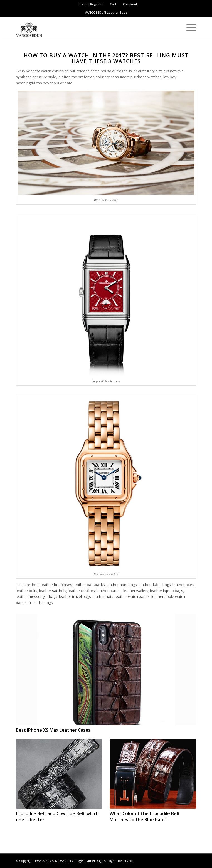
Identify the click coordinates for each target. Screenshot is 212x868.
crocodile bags (41, 603)
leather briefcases (56, 585)
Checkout (130, 4)
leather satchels (53, 591)
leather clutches (81, 591)
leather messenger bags (37, 596)
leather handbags (122, 585)
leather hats (103, 596)
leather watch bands (132, 596)
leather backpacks (89, 585)
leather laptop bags (167, 591)
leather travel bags (75, 596)
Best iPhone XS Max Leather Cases (53, 730)
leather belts (27, 591)
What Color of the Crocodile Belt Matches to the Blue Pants (145, 817)
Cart (113, 4)
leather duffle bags (155, 585)
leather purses (109, 591)
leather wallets (136, 591)
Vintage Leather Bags (87, 861)
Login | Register (91, 4)
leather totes (183, 585)
